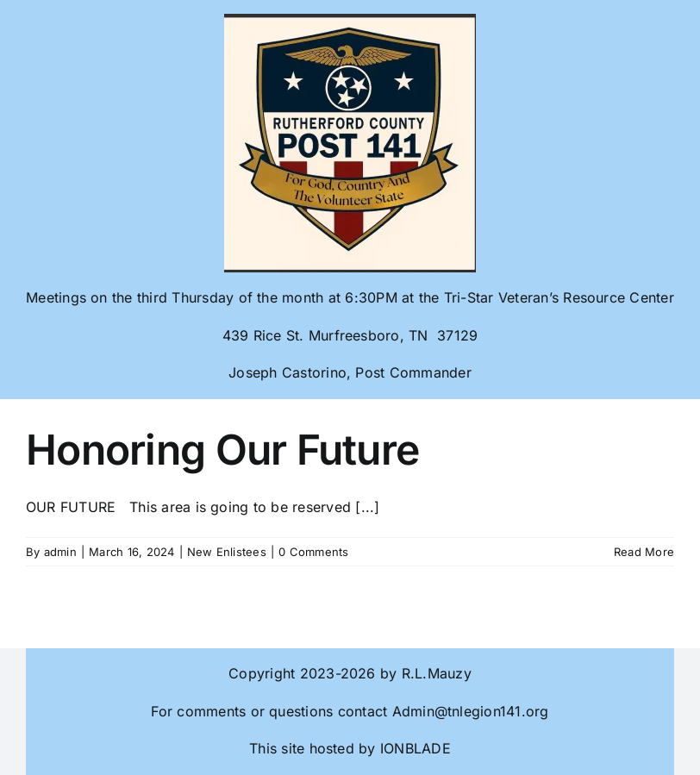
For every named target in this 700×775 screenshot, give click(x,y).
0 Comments (313, 552)
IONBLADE (413, 748)
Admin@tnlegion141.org (471, 711)
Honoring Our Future (222, 450)
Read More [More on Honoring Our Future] (644, 552)
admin (60, 552)
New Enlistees (227, 552)
